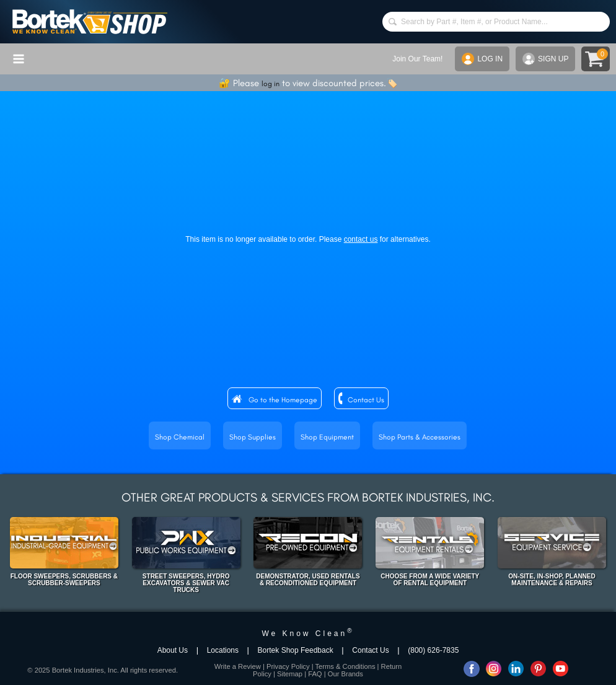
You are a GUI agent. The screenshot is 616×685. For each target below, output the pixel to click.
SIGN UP (545, 59)
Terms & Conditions (345, 666)
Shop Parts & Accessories (420, 437)
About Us (173, 650)
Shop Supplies (253, 437)
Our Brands (345, 674)
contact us (361, 239)
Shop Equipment (327, 437)
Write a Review (238, 666)
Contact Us (366, 400)
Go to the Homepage (283, 400)
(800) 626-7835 (433, 650)
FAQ (315, 674)
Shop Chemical (180, 437)
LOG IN (482, 59)
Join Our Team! (417, 59)
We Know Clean (308, 634)
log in (271, 84)
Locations (223, 650)
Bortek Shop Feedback (296, 650)
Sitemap (290, 674)
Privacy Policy (288, 666)
